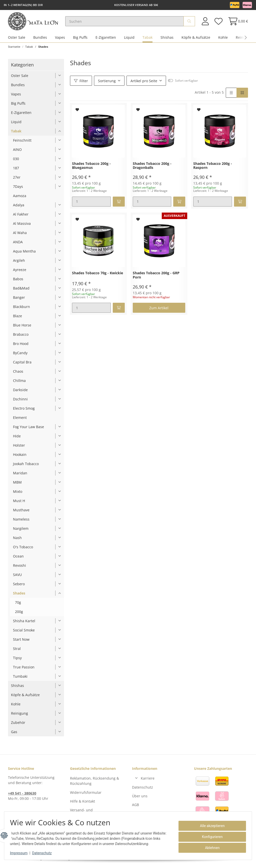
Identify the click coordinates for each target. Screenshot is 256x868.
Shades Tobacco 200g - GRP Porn (156, 278)
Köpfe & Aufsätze (196, 40)
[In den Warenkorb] (119, 204)
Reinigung (19, 716)
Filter (81, 83)
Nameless (21, 521)
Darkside (20, 392)
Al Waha (20, 235)
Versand (78, 861)
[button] (205, 22)
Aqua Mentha (24, 253)
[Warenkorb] (237, 22)
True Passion (24, 669)
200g (19, 614)
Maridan (20, 475)
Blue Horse (22, 327)
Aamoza (20, 198)
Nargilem (21, 531)
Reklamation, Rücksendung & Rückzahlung (94, 783)
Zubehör (18, 725)
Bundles (40, 40)
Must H (19, 503)
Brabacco (21, 337)
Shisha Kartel (24, 623)
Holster (19, 447)
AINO (17, 152)
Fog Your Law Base (28, 429)
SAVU (17, 577)
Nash (17, 540)
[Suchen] (127, 22)
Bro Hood (21, 346)
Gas (14, 734)
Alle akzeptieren (210, 826)
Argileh (19, 263)
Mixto (18, 494)
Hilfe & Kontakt (82, 803)
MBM (17, 484)
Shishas (167, 40)
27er (17, 179)
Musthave (21, 512)
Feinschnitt (22, 143)
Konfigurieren (210, 837)
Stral (17, 651)
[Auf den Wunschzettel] (77, 112)
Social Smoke (24, 632)
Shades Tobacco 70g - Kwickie (97, 275)
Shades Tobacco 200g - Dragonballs (152, 168)
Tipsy (17, 660)
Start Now (21, 642)
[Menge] (91, 204)
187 (16, 170)
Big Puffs (80, 40)
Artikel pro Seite (144, 83)
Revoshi (19, 568)
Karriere (148, 780)
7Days (18, 189)
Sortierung (107, 83)
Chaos (18, 374)
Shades (19, 595)
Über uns (140, 798)
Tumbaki (20, 679)
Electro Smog (24, 411)
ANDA (18, 244)
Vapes (60, 40)
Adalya (19, 207)
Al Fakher (21, 216)
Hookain (20, 457)
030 (16, 161)
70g (18, 605)
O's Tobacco (23, 549)
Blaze (17, 318)
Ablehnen (210, 848)
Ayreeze (20, 272)
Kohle (223, 40)
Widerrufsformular (86, 794)
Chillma (19, 383)
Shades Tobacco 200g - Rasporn (213, 168)
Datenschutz (142, 789)
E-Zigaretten (106, 40)
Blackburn (21, 309)
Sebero (19, 586)
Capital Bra (22, 364)
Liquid (129, 40)
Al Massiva (22, 226)
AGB (135, 807)
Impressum (21, 853)
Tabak (147, 40)
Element (20, 420)
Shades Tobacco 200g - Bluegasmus (91, 168)
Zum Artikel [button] (159, 310)
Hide (17, 438)
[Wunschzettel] (218, 22)
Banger (19, 300)
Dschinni (20, 401)
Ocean (18, 558)
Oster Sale (17, 40)
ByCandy (20, 355)
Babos (18, 281)
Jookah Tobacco (26, 466)
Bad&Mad (21, 290)
